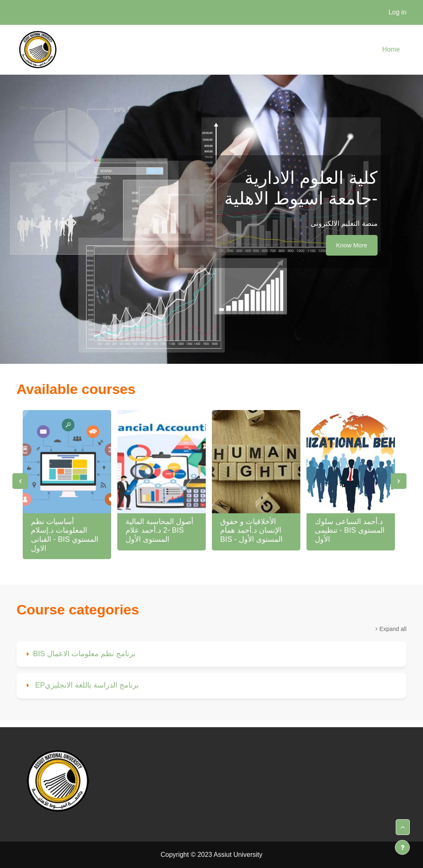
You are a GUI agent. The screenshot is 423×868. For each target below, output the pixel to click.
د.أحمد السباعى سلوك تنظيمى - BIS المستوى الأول (350, 530)
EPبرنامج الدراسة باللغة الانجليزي (86, 685)
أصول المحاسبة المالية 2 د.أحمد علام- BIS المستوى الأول (159, 530)
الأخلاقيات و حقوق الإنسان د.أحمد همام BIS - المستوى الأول (251, 530)
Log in (397, 12)
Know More (352, 245)
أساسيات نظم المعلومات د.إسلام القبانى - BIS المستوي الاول (65, 535)
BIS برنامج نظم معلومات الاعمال (84, 654)
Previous (20, 481)
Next (399, 481)
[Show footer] (402, 847)
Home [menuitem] (391, 49)
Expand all (393, 629)
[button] (403, 827)
